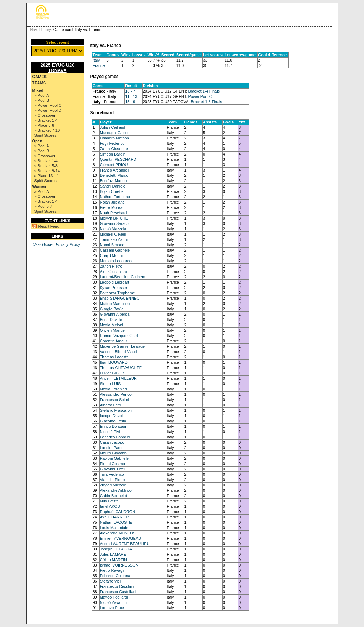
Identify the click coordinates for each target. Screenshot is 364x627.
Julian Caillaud (113, 127)
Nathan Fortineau (115, 197)
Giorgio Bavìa (112, 309)
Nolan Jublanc (112, 202)
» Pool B (42, 100)
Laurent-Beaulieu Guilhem (123, 277)
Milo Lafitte (109, 501)
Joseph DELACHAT (117, 549)
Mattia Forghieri (113, 389)
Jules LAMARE (113, 554)
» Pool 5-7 (43, 206)
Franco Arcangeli (115, 170)
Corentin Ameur (113, 341)
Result (131, 86)
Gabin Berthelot (113, 496)
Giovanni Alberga (115, 314)
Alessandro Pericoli (117, 394)
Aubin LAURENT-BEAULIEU (125, 544)
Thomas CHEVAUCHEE (121, 368)
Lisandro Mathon (114, 138)
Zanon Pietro (111, 266)
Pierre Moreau (112, 207)
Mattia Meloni (111, 325)
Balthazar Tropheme (117, 293)
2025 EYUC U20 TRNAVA (57, 68)
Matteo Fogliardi (114, 597)
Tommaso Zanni (114, 239)
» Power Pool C (48, 105)
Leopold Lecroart (115, 282)
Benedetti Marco (114, 175)
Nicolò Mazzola (113, 229)
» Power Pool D (48, 110)
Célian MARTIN (113, 560)
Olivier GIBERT (113, 373)
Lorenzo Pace (112, 608)
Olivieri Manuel (113, 330)
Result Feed (49, 226)
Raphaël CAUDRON (118, 512)
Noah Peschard (113, 213)
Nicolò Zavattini (113, 602)
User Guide (43, 244)
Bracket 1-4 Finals (204, 91)
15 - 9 (130, 102)
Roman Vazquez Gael (119, 336)
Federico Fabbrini (115, 437)
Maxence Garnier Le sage (122, 346)
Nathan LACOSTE (116, 522)
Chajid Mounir (112, 255)
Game (98, 86)
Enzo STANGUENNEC (120, 298)
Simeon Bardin (113, 154)
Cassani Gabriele (115, 250)
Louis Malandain (114, 528)
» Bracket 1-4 (46, 120)
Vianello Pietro (113, 480)
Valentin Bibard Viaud (119, 352)
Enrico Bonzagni (114, 426)
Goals (228, 122)
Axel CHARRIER (114, 517)
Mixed (38, 90)
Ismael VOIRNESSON (119, 565)
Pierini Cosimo (113, 464)
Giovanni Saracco (115, 223)
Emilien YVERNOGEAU (121, 538)
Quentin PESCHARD (118, 159)
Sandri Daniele (113, 186)
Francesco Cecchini (117, 586)
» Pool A (42, 95)
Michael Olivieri (113, 234)
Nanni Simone (112, 245)
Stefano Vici (110, 581)
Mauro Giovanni (114, 453)
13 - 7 (130, 91)
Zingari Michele (113, 485)
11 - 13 (131, 96)
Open (37, 141)
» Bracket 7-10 (47, 130)
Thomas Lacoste (114, 357)
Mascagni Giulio (114, 133)
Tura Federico (112, 474)
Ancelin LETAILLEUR (118, 378)
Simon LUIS (110, 384)
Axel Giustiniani (113, 272)
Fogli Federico (112, 143)
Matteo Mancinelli (115, 304)
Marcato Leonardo (116, 261)
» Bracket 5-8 (46, 166)
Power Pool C (200, 96)
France (99, 65)
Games (39, 77)
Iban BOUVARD (114, 362)
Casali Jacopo (112, 442)
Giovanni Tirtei (112, 469)
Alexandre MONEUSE (119, 533)
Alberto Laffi (110, 405)
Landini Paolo (112, 448)
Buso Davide (111, 320)
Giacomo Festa (113, 421)
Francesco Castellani (118, 592)
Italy (96, 60)
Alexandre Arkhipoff (117, 490)
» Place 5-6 (44, 125)
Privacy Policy (68, 244)
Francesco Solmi (114, 400)
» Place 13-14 (47, 176)
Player (106, 122)
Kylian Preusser (114, 288)
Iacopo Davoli (112, 416)
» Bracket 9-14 (47, 171)
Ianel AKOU (110, 506)
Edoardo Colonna (115, 576)
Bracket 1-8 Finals (206, 102)
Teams (39, 83)
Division (151, 86)
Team (172, 122)
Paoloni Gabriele (114, 458)
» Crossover (45, 115)
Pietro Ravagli (112, 570)
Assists (210, 122)
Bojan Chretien (113, 191)
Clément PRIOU (114, 165)
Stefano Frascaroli (116, 410)
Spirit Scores (45, 135)
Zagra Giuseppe (114, 149)
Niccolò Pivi (110, 432)
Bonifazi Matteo (113, 181)
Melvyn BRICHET (115, 218)
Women (39, 186)
